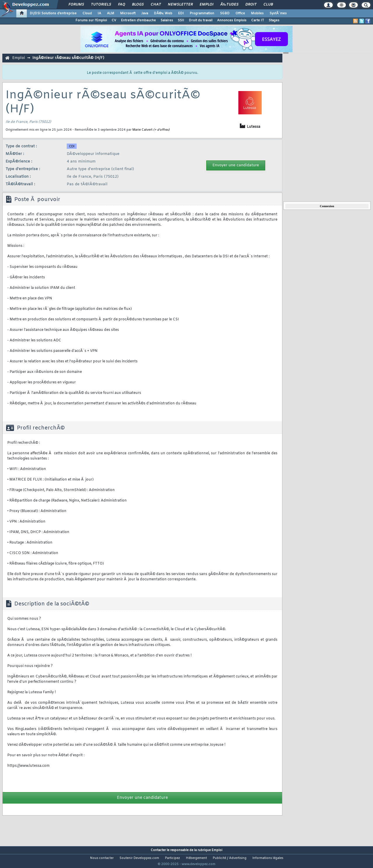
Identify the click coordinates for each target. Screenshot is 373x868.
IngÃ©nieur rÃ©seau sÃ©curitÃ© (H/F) (68, 58)
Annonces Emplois (232, 20)
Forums (76, 5)
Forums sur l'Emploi (91, 20)
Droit (251, 5)
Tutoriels (101, 5)
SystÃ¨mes (278, 13)
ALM (111, 13)
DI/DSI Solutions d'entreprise (53, 13)
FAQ (122, 5)
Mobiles (257, 13)
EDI (181, 13)
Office (240, 13)
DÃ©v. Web (163, 13)
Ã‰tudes (229, 5)
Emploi (206, 5)
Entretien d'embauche (138, 20)
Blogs (138, 5)
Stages (274, 20)
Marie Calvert (142, 130)
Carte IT (258, 20)
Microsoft (128, 13)
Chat (156, 5)
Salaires (167, 20)
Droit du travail (201, 20)
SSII (181, 20)
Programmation (202, 13)
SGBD (225, 13)
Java (145, 13)
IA (99, 13)
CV (114, 20)
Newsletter (180, 5)
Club (268, 5)
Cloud (87, 13)
